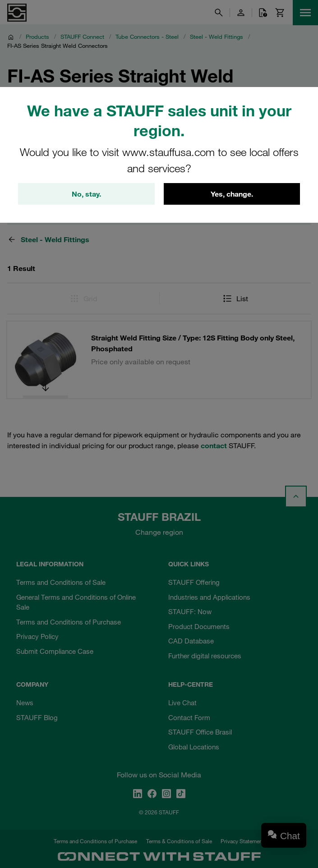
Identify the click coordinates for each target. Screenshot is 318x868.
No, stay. (86, 194)
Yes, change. (232, 194)
